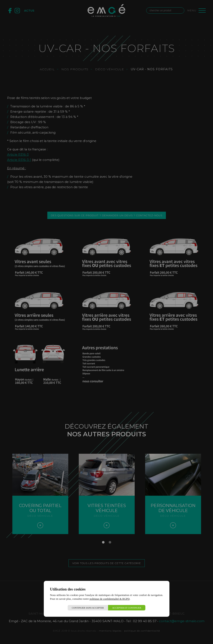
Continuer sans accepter (88, 608)
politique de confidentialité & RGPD (109, 599)
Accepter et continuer (127, 608)
